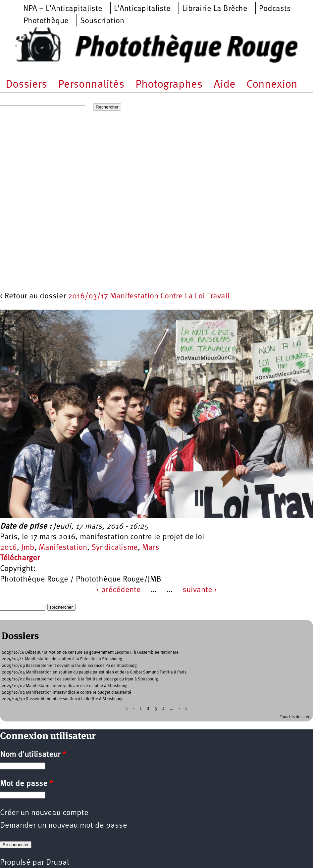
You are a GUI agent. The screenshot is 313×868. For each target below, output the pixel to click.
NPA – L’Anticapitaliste (63, 9)
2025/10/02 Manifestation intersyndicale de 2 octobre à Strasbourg (65, 686)
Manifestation (63, 548)
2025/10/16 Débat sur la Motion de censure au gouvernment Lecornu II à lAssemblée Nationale (90, 652)
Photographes (169, 85)
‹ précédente (119, 590)
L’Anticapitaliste (142, 9)
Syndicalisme (115, 548)
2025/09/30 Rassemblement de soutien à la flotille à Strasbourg (62, 699)
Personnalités (91, 85)
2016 (8, 548)
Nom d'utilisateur (33, 755)
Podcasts (275, 9)
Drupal (57, 863)
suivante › (200, 590)
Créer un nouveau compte (44, 813)
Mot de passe (26, 784)
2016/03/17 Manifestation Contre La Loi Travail (149, 296)
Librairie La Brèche (215, 9)
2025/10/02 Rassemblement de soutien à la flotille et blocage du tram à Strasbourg (80, 679)
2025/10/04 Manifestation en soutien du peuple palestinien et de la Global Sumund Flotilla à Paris (94, 672)
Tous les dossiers (296, 717)
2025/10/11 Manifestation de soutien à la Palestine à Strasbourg (62, 659)
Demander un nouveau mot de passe (64, 826)
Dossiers (26, 85)
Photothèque (46, 21)
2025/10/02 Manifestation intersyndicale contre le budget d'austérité (66, 693)
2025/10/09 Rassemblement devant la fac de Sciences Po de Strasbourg (69, 666)
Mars (151, 548)
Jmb (28, 548)
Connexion (272, 85)
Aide (225, 85)
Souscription (102, 21)
